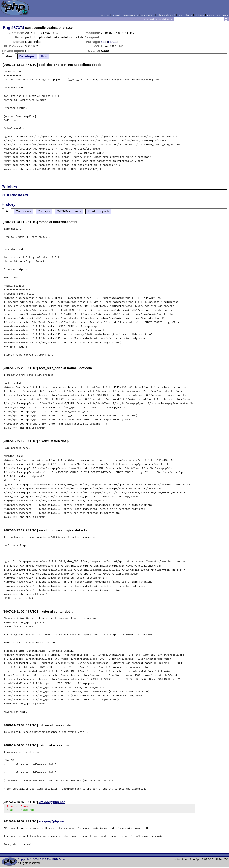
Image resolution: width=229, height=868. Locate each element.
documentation (131, 15)
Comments (23, 211)
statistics (200, 15)
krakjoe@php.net (52, 802)
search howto (185, 15)
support (116, 15)
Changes (44, 211)
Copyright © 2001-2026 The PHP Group (42, 861)
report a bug (148, 15)
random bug (214, 15)
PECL (112, 42)
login (225, 15)
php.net (105, 15)
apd (104, 42)
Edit (44, 56)
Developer (27, 56)
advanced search (166, 15)
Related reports (98, 211)
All (8, 211)
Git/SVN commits (69, 211)
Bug (7, 28)
